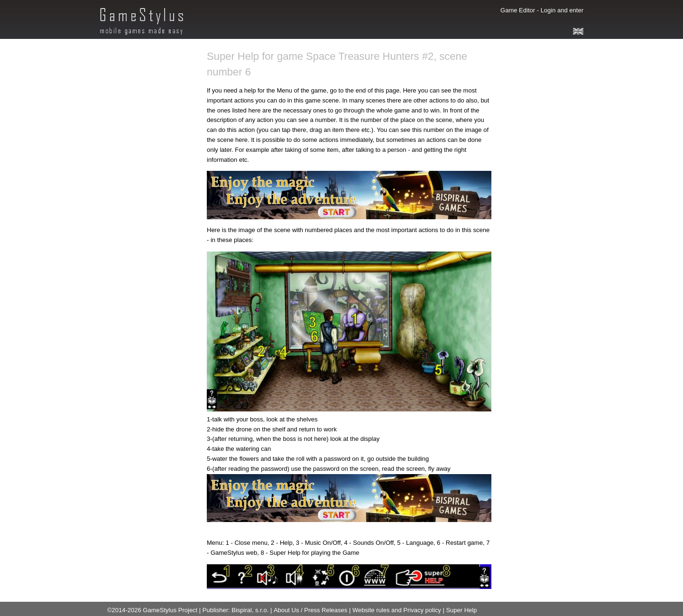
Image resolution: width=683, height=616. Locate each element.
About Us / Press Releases (310, 610)
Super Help (461, 610)
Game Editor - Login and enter (542, 10)
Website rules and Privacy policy (396, 610)
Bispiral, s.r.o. (250, 610)
